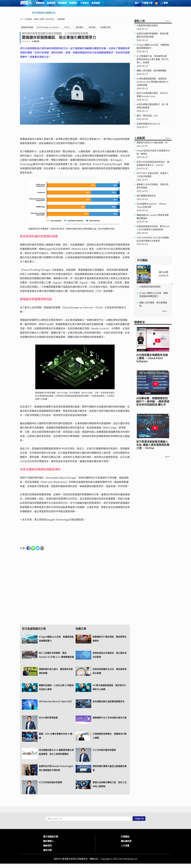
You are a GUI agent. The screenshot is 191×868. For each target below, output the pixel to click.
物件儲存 (92, 27)
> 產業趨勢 (61, 19)
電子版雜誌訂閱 (50, 836)
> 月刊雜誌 (28, 19)
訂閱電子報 (147, 3)
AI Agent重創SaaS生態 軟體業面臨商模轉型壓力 (154, 294)
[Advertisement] (75, 590)
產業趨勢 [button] (51, 3)
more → (169, 21)
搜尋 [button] (164, 3)
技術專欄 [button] (62, 3)
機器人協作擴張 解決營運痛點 (153, 304)
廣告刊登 (46, 850)
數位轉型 (79, 27)
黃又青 (36, 41)
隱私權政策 (125, 841)
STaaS (67, 27)
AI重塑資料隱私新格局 (150, 287)
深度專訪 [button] (73, 3)
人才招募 (124, 845)
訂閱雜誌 (124, 836)
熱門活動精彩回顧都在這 (44, 13)
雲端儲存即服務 (27, 27)
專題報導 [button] (40, 3)
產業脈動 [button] (96, 3)
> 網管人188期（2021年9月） (44, 19)
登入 (137, 3)
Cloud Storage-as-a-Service (48, 27)
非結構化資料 (105, 27)
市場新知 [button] (84, 3)
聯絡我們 (46, 845)
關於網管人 (47, 841)
